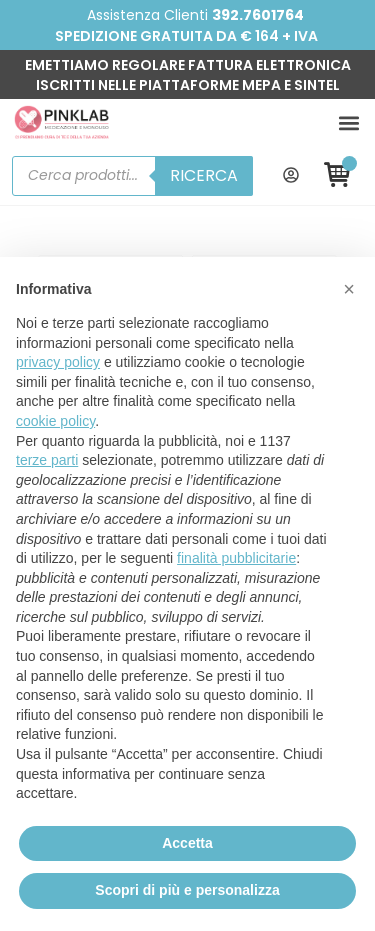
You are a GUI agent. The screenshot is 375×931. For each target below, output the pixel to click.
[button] (348, 122)
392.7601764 (258, 15)
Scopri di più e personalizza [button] (187, 890)
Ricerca (204, 175)
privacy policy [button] (58, 362)
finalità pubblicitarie (236, 558)
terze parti (47, 460)
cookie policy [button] (55, 421)
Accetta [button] (187, 843)
